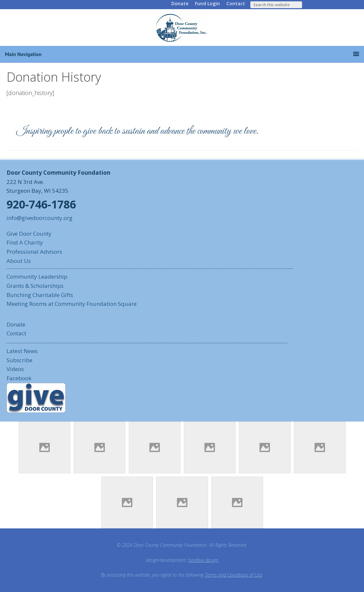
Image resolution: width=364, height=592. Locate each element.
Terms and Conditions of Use (234, 575)
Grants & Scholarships (35, 286)
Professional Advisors (34, 252)
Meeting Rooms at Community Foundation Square (72, 304)
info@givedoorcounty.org (39, 218)
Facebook (19, 378)
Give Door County (29, 234)
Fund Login (207, 3)
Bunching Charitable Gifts (40, 295)
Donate (180, 3)
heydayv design (203, 560)
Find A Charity (25, 242)
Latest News (22, 351)
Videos (15, 369)
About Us (19, 261)
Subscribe (19, 360)
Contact (236, 3)
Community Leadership (37, 276)
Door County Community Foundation (182, 28)
